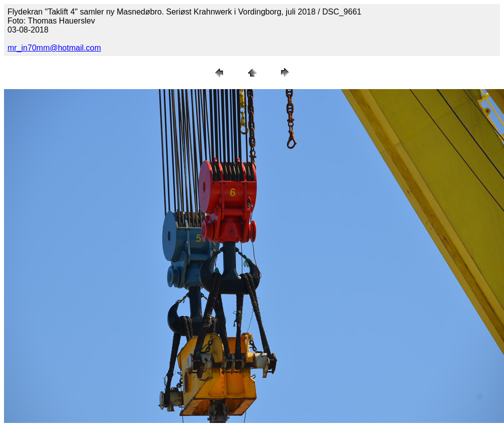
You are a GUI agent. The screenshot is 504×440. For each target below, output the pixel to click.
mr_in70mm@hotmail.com (54, 48)
